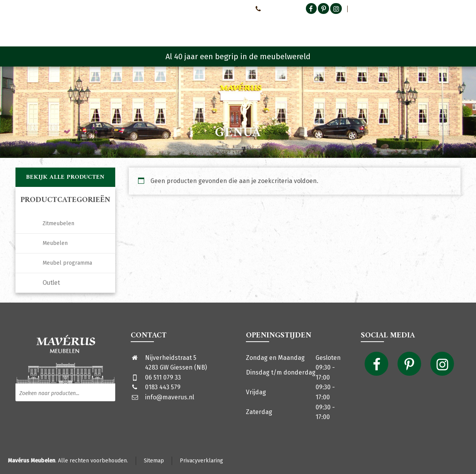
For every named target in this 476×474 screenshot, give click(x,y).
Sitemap (154, 461)
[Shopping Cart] (456, 27)
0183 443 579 (163, 387)
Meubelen (55, 243)
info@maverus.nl (170, 397)
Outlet (51, 283)
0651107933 (271, 9)
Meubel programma (67, 263)
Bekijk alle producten (65, 177)
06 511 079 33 (163, 377)
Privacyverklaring (201, 461)
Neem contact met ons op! (216, 9)
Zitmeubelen (58, 223)
